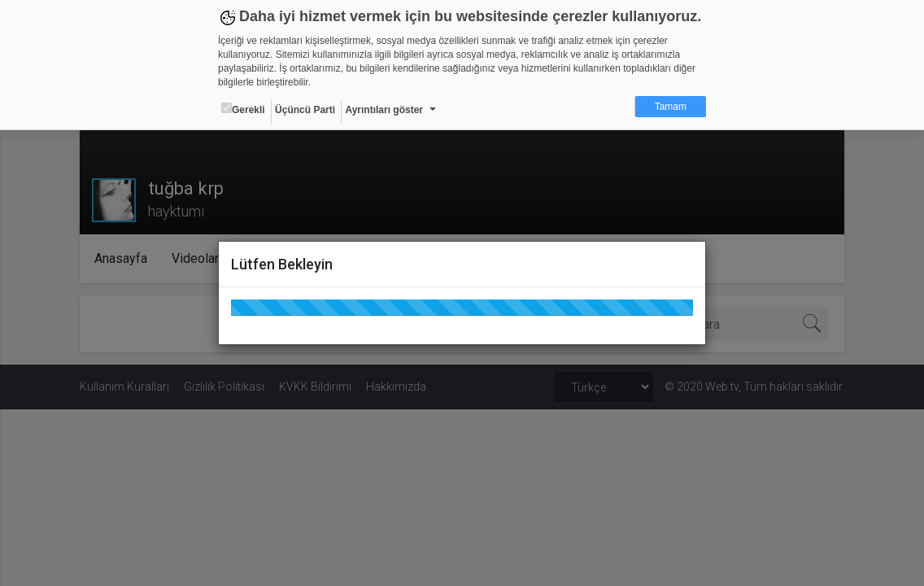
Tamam (671, 107)
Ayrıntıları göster (384, 110)
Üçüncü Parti (305, 110)
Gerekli (243, 109)
